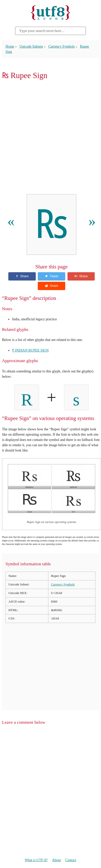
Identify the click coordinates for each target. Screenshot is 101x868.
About (57, 860)
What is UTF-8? (36, 860)
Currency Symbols (62, 46)
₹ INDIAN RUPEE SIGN (30, 350)
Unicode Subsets (31, 46)
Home (10, 46)
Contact (71, 860)
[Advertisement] (51, 138)
